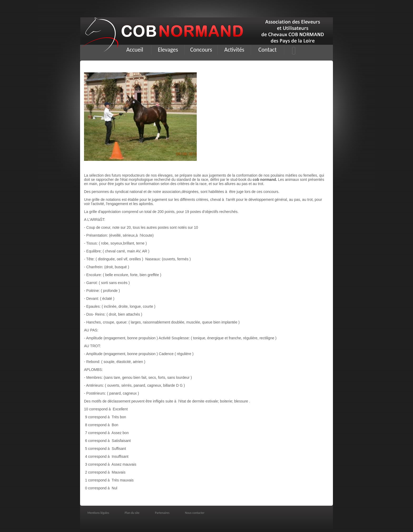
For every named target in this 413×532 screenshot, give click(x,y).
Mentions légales (98, 513)
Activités (234, 50)
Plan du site (132, 513)
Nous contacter (195, 513)
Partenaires (162, 513)
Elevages (168, 50)
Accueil (135, 50)
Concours (201, 50)
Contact (267, 50)
